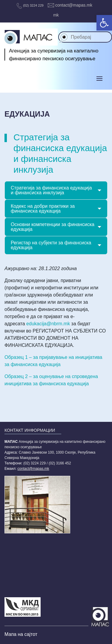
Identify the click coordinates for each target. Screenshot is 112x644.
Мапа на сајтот (21, 634)
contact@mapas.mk (70, 5)
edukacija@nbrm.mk (48, 324)
